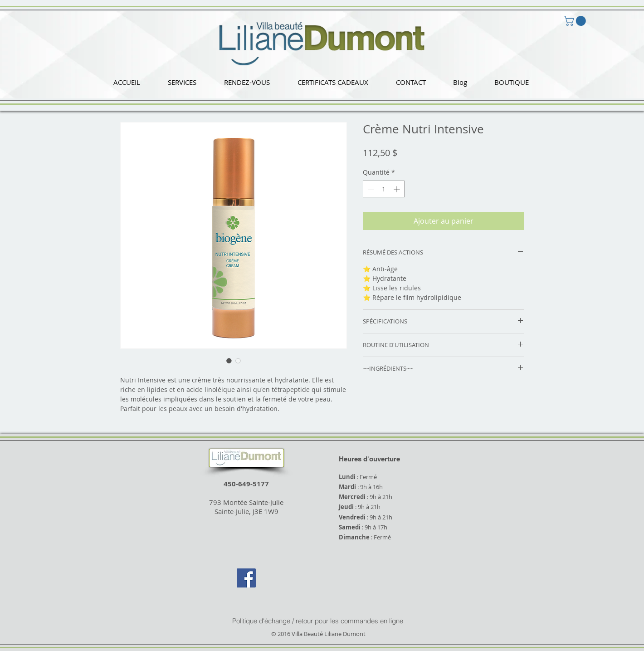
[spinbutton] (384, 189)
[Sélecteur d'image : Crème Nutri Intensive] (229, 361)
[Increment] (398, 189)
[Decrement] (370, 189)
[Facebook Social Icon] (246, 578)
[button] (182, 82)
